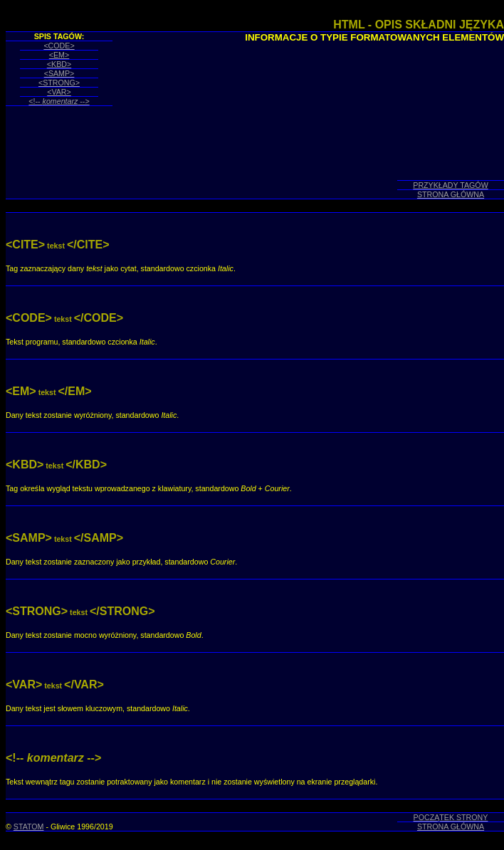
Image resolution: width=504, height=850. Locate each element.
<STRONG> (59, 83)
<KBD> (59, 64)
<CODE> (59, 46)
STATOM (29, 827)
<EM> (59, 55)
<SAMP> (59, 73)
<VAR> (59, 92)
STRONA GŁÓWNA (451, 194)
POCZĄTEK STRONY (451, 817)
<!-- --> (59, 101)
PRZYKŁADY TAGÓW (450, 185)
